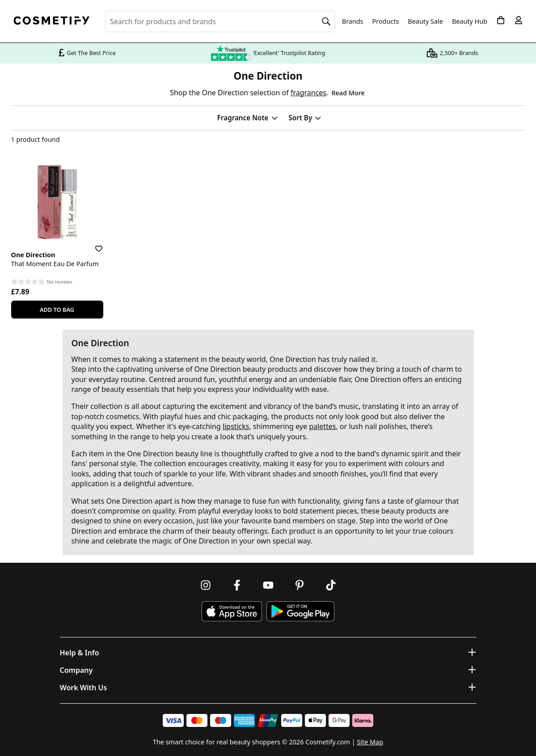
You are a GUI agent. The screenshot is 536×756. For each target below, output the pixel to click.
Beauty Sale (425, 21)
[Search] (326, 21)
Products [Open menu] (386, 21)
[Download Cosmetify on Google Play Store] (300, 611)
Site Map (370, 742)
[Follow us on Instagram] (206, 585)
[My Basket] (501, 20)
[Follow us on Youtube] (268, 585)
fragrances (308, 93)
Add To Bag (57, 310)
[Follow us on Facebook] (237, 585)
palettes (322, 426)
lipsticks (236, 426)
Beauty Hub (470, 21)
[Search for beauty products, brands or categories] (220, 21)
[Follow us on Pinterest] (300, 585)
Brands (353, 21)
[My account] (519, 20)
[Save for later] (93, 243)
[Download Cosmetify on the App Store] (232, 611)
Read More (348, 93)
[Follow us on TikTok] (331, 585)
